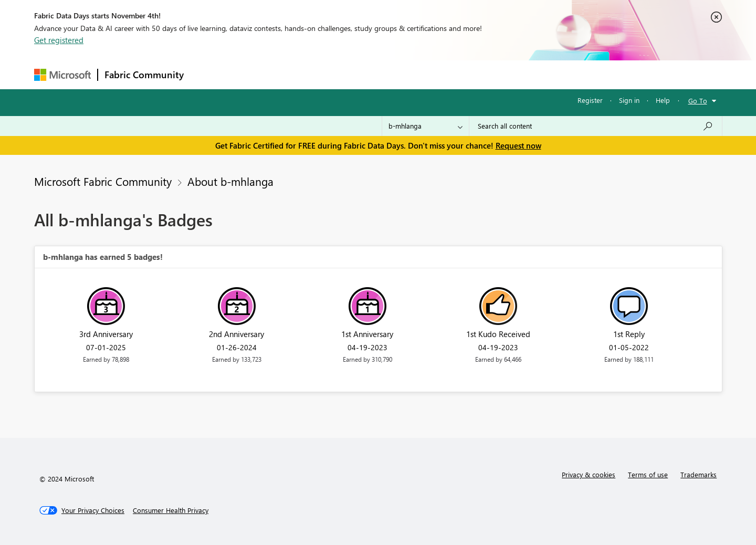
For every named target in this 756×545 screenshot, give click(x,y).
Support (475, 74)
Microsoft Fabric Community (103, 181)
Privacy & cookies (589, 474)
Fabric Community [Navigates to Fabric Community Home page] (144, 75)
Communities (344, 74)
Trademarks (699, 474)
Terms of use (648, 474)
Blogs (391, 74)
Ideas (297, 74)
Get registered (59, 40)
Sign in (629, 100)
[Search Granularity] (426, 126)
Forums (208, 74)
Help (663, 100)
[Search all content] (596, 126)
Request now (518, 145)
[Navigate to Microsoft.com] (62, 75)
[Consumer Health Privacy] (171, 510)
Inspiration (254, 74)
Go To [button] (698, 101)
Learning (431, 74)
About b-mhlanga (230, 181)
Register (590, 100)
